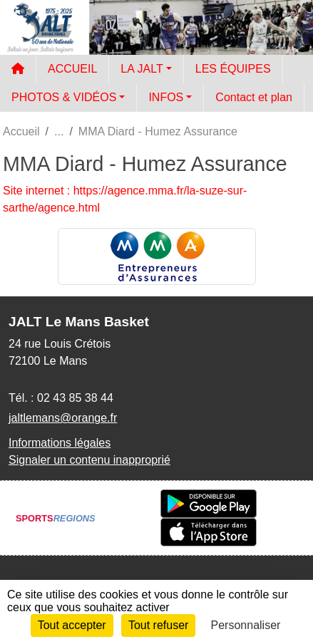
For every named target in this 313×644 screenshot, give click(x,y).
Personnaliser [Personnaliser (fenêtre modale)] (246, 625)
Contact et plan (254, 97)
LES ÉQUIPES (233, 69)
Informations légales (60, 443)
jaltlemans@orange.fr (63, 418)
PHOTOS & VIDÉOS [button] (64, 97)
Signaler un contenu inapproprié (89, 460)
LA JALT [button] (142, 69)
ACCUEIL (72, 69)
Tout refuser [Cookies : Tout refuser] (158, 625)
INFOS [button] (166, 97)
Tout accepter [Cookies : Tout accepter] (72, 625)
